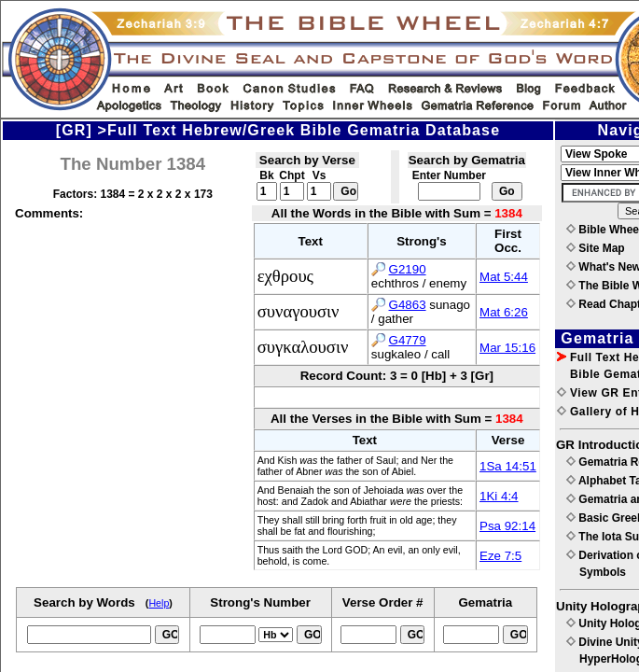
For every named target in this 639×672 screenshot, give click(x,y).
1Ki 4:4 (499, 496)
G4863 (408, 305)
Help (159, 603)
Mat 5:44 (504, 277)
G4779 (408, 340)
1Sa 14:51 (508, 466)
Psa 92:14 (507, 526)
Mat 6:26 (504, 312)
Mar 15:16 (507, 348)
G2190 (408, 269)
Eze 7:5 (500, 556)
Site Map (596, 248)
